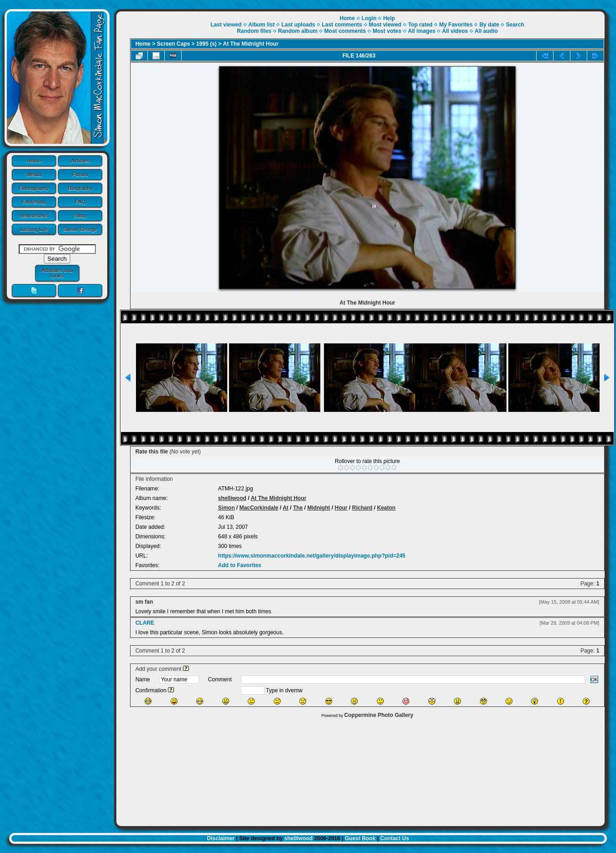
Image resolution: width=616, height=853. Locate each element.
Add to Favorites (240, 565)
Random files (254, 31)
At (285, 508)
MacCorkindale (259, 508)
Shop (80, 216)
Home (34, 161)
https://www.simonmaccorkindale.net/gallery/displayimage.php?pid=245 (312, 556)
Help (389, 18)
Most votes (387, 31)
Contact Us (394, 838)
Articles (80, 161)
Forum (80, 174)
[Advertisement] (361, 770)
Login (369, 18)
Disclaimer (221, 838)
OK (595, 679)
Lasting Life (34, 229)
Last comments (342, 25)
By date (489, 25)
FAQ (80, 202)
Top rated (420, 25)
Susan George (80, 229)
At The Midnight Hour (251, 44)
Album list (261, 25)
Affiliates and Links (57, 273)
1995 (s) (206, 44)
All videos (455, 31)
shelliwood (232, 498)
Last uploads (298, 25)
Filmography (34, 188)
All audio (486, 31)
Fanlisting (34, 202)
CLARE (145, 623)
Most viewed (385, 25)
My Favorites (456, 25)
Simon (227, 508)
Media (34, 174)
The (298, 508)
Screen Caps (174, 44)
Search (515, 25)
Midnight (319, 508)
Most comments (345, 31)
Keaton (386, 508)
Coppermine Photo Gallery (378, 715)
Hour (341, 508)
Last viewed (226, 25)
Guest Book (360, 838)
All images (422, 31)
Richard (363, 508)
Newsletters (34, 216)
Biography (80, 188)
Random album (298, 31)
